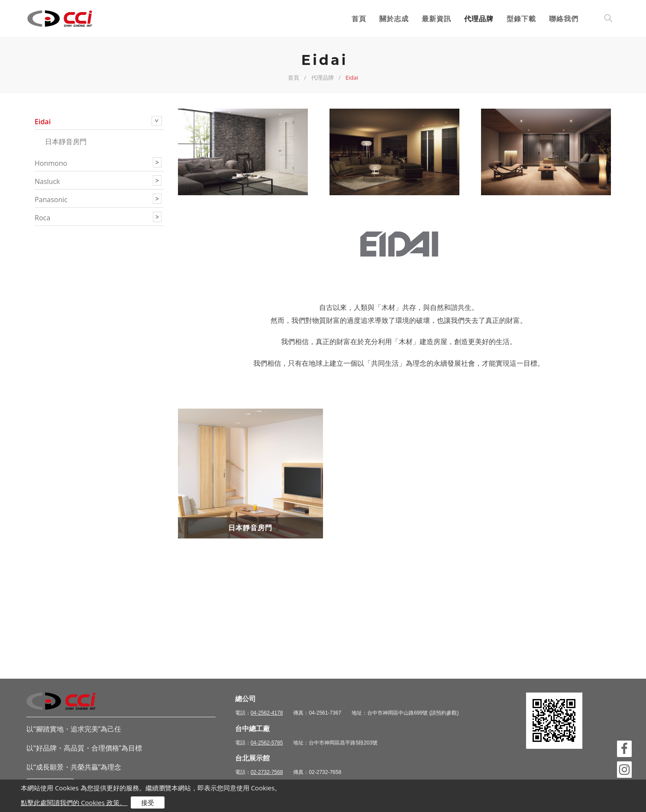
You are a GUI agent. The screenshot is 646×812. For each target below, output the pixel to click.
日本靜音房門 (66, 142)
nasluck (47, 181)
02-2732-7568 (267, 772)
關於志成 (394, 19)
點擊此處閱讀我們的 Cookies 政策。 (74, 802)
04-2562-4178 (267, 713)
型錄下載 (521, 19)
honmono (51, 163)
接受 (148, 802)
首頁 (359, 19)
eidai (43, 122)
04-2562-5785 (267, 743)
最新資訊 (436, 19)
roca (42, 218)
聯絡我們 (564, 19)
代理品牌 (479, 19)
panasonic (51, 200)
